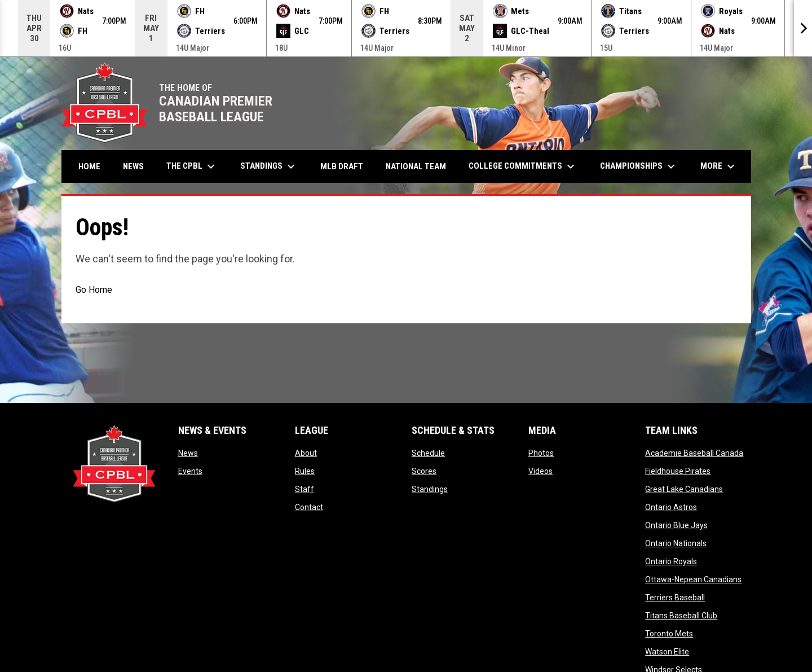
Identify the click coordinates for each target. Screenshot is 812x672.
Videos (540, 471)
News (188, 453)
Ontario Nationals (676, 543)
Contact (309, 507)
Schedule (428, 453)
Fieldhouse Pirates (678, 471)
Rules (305, 471)
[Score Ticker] (406, 28)
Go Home (94, 290)
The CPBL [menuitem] (192, 166)
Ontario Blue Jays (676, 525)
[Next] (803, 28)
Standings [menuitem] (269, 166)
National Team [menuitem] (416, 166)
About (306, 453)
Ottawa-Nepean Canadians (693, 579)
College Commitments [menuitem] (523, 166)
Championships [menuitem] (639, 166)
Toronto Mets (669, 634)
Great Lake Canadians (684, 489)
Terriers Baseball (675, 598)
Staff (304, 489)
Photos (541, 453)
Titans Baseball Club (681, 616)
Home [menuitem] (89, 166)
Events (190, 471)
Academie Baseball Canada (694, 453)
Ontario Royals (671, 561)
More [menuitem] (719, 166)
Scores (424, 471)
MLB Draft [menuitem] (342, 166)
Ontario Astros (671, 507)
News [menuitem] (133, 166)
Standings (430, 489)
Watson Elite (667, 652)
